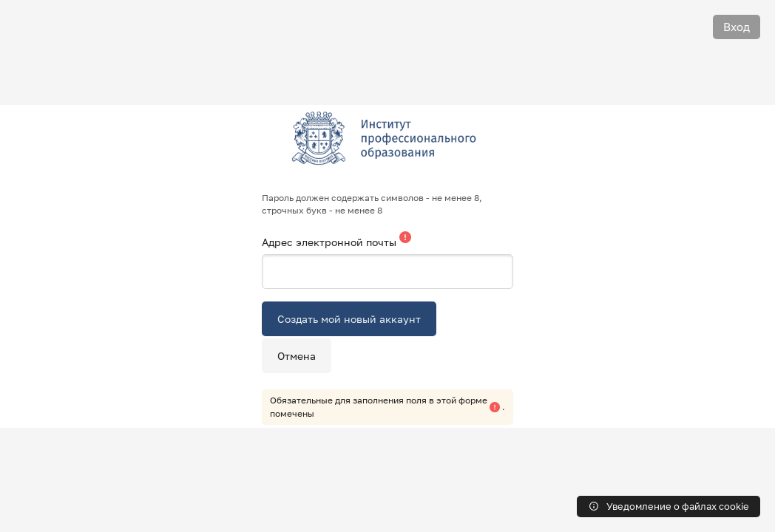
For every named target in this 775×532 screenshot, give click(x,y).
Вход (737, 27)
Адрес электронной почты (331, 242)
